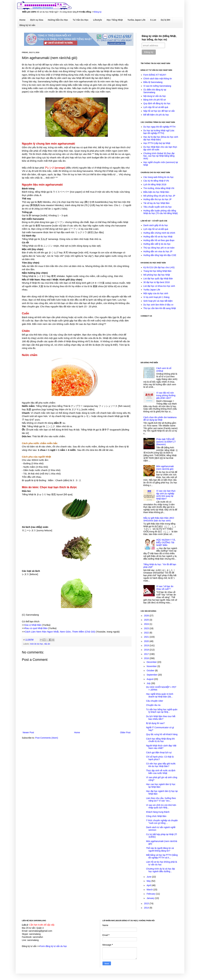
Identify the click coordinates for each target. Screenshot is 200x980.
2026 (147, 616)
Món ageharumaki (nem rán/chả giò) (165, 468)
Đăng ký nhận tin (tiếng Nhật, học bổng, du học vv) (159, 38)
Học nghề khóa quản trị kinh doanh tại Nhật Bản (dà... (160, 695)
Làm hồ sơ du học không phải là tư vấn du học (162, 863)
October (151, 670)
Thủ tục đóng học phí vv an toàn (159, 248)
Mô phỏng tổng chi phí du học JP (159, 196)
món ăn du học (36, 644)
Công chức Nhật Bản (156, 816)
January (151, 898)
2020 (147, 641)
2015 (147, 903)
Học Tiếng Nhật (115, 20)
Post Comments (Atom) (47, 738)
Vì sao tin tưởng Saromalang (157, 86)
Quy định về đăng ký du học (157, 103)
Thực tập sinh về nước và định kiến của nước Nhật (161, 772)
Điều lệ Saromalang (153, 82)
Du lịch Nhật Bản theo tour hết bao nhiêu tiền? (161, 718)
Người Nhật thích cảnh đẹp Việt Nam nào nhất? (161, 747)
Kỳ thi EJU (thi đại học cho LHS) (159, 267)
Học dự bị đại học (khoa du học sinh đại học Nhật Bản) (161, 138)
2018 (147, 650)
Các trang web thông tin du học (159, 177)
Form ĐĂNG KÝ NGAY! (155, 75)
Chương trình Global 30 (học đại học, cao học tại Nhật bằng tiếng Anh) (159, 156)
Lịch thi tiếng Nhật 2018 (155, 184)
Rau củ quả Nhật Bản (36, 628)
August (150, 679)
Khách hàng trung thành (158, 812)
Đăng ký (98, 12)
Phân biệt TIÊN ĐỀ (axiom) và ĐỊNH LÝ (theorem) (166, 442)
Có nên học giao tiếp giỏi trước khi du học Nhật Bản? (161, 765)
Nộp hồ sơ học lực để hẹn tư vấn (159, 111)
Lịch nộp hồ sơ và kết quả (156, 107)
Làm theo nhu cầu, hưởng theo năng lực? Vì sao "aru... (161, 800)
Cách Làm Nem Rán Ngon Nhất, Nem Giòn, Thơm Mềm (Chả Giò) (60, 632)
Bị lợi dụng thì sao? (155, 723)
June (149, 877)
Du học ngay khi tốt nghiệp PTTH (159, 127)
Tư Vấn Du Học (81, 20)
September (152, 675)
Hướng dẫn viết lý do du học (157, 244)
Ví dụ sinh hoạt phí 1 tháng (156, 297)
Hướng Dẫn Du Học (58, 20)
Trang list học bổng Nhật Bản (157, 271)
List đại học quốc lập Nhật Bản (158, 279)
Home (22, 20)
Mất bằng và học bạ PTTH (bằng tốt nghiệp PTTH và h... (162, 856)
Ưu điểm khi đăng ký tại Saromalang (155, 91)
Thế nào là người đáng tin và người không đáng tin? (160, 849)
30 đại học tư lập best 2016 (157, 282)
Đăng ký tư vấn (27, 25)
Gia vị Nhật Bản (33, 625)
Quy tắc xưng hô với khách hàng (162, 734)
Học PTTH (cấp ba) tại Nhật (157, 143)
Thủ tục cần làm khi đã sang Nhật (160, 308)
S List (153, 20)
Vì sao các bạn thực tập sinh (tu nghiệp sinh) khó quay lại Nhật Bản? (166, 495)
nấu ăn (47, 644)
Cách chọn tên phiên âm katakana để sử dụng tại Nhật (160, 419)
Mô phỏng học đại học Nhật (157, 275)
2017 (147, 654)
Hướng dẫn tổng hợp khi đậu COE (160, 255)
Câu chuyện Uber (155, 701)
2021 (147, 637)
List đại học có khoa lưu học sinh (159, 286)
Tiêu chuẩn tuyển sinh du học (158, 207)
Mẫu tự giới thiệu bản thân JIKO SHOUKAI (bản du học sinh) (159, 519)
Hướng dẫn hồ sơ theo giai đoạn (159, 240)
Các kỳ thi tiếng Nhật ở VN (156, 181)
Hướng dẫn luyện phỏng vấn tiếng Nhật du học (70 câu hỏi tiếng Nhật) (161, 212)
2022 (147, 633)
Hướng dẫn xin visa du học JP (158, 251)
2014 (147, 908)
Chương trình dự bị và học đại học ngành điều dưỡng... (160, 870)
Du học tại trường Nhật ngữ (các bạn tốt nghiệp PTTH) (159, 132)
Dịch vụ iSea (37, 20)
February (151, 894)
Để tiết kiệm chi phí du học (156, 115)
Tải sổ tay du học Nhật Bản (157, 203)
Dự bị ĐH (165, 20)
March (150, 890)
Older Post (125, 732)
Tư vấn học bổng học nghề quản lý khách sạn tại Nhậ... (162, 711)
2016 (147, 658)
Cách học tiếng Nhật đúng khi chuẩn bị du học (160, 740)
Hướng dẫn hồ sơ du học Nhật (158, 237)
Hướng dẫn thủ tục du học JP (157, 199)
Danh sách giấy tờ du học (156, 225)
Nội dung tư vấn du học (155, 96)
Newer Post (28, 732)
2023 (147, 628)
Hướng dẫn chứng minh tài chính (159, 233)
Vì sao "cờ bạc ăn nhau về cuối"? (165, 588)
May (149, 881)
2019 (147, 645)
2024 (147, 624)
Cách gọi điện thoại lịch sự (159, 752)
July (149, 683)
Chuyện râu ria (153, 705)
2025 (147, 620)
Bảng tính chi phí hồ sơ (155, 100)
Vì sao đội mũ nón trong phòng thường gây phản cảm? (166, 395)
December (152, 662)
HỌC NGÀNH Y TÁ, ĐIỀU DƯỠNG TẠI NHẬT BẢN (166, 542)
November (152, 666)
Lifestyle (98, 20)
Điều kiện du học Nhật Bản (156, 192)
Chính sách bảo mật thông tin (158, 79)
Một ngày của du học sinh (156, 293)
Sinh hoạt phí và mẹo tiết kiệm (158, 301)
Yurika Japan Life (136, 20)
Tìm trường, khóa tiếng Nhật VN (159, 188)
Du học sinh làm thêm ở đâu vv (158, 305)
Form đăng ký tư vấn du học (53, 946)
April (149, 885)
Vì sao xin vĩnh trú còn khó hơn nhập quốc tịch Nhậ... (161, 806)
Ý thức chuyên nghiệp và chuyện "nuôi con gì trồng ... (162, 822)
